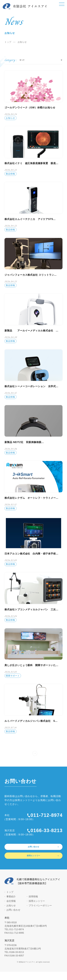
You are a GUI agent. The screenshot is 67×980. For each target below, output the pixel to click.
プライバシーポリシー (40, 914)
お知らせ (11, 914)
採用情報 (33, 905)
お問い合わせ (13, 918)
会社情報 (11, 909)
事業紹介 (11, 905)
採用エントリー (37, 909)
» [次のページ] (35, 752)
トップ (8, 42)
